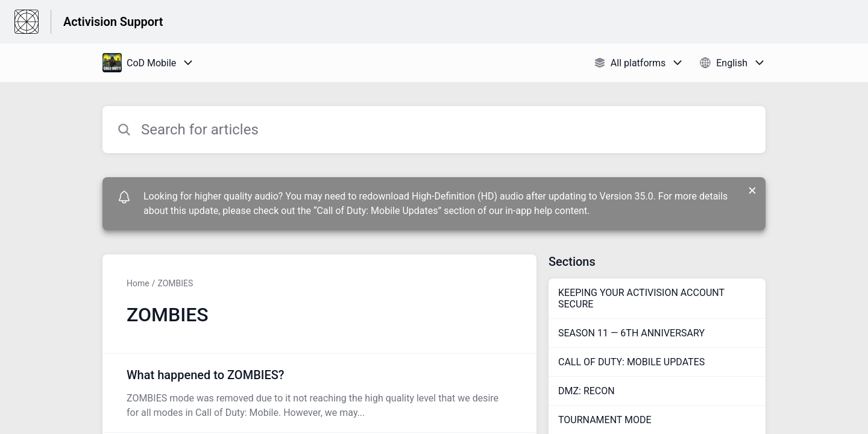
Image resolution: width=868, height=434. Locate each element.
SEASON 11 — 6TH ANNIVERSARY (631, 333)
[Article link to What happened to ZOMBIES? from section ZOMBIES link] (319, 393)
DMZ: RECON (587, 391)
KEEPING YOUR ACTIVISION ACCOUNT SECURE (641, 298)
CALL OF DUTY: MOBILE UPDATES (631, 362)
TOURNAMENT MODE (605, 420)
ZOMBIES (175, 283)
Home (138, 283)
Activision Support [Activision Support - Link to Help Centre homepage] (113, 22)
